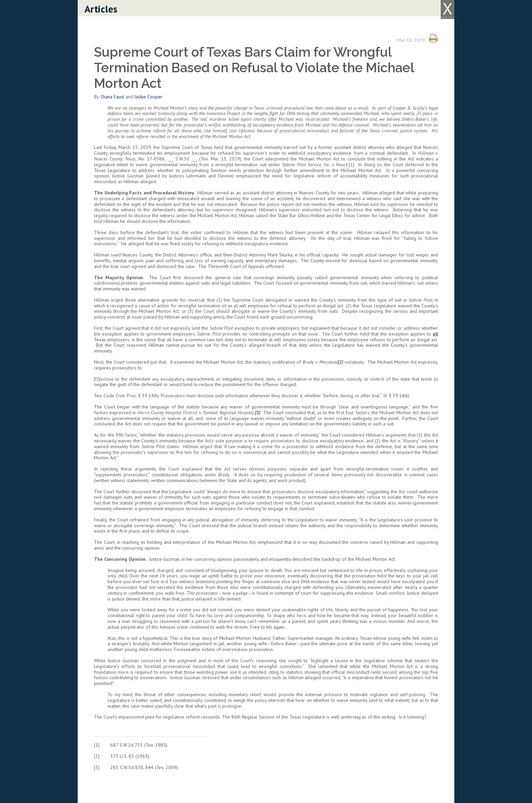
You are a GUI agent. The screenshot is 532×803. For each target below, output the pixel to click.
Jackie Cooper (148, 97)
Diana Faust (113, 97)
